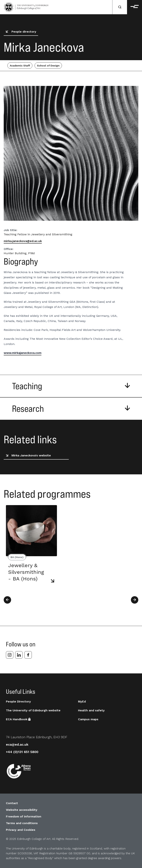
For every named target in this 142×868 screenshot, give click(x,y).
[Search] (120, 7)
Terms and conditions (22, 823)
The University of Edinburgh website (33, 710)
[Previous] (7, 600)
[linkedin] (19, 655)
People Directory (18, 701)
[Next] (135, 600)
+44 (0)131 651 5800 (22, 752)
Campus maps (88, 719)
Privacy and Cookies (21, 830)
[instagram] (10, 655)
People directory (20, 32)
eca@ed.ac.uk (17, 744)
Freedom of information (24, 816)
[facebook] (28, 655)
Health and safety (91, 710)
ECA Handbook (18, 719)
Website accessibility (22, 810)
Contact (12, 803)
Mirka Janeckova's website (28, 455)
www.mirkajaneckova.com (23, 353)
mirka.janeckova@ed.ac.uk (23, 241)
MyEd (82, 701)
